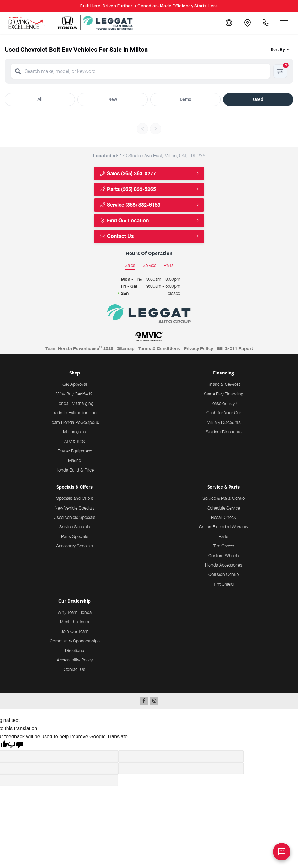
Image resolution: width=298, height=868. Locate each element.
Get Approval (75, 384)
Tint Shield (223, 584)
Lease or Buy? (223, 403)
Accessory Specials (74, 546)
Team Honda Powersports (74, 422)
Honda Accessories (224, 565)
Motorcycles (74, 432)
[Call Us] (266, 23)
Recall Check (223, 517)
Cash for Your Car (223, 413)
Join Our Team (75, 631)
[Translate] (228, 23)
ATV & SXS (74, 441)
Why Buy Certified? (74, 394)
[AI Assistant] (282, 852)
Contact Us (117, 236)
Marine (74, 460)
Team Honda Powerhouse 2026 (79, 348)
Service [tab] (149, 265)
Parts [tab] (169, 265)
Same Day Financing (224, 394)
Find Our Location (124, 220)
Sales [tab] (130, 265)
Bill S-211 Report (235, 348)
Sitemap (126, 348)
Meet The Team (74, 622)
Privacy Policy (198, 348)
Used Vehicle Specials (74, 517)
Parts (223, 536)
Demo (186, 99)
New (113, 99)
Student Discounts (224, 432)
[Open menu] (284, 23)
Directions (74, 650)
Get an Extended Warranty (223, 527)
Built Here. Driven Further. (149, 6)
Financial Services (224, 384)
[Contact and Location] (247, 23)
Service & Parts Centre (223, 498)
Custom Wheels (224, 555)
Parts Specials (75, 536)
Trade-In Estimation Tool (75, 413)
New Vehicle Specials (75, 508)
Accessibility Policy (75, 660)
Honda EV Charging (74, 403)
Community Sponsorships (75, 641)
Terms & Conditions (159, 348)
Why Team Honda (75, 612)
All (40, 99)
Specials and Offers (75, 498)
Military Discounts (224, 422)
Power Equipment (75, 451)
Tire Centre (224, 546)
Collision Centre (223, 574)
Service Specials (75, 527)
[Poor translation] (15, 745)
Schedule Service (224, 508)
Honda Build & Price (74, 470)
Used (258, 99)
